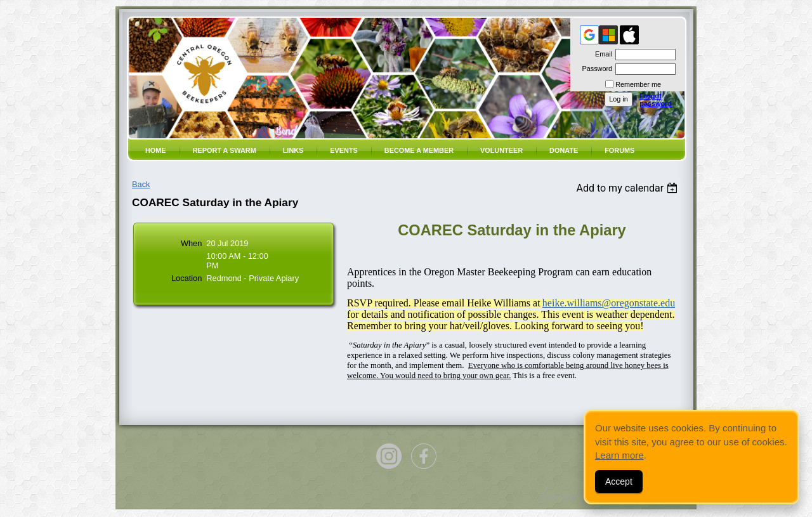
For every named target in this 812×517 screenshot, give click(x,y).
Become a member (419, 150)
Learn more (619, 455)
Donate (564, 150)
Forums (619, 150)
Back (141, 184)
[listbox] (628, 188)
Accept (619, 481)
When (191, 243)
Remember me (638, 84)
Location (187, 278)
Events (344, 150)
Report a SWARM (225, 150)
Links (293, 150)
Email (601, 54)
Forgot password (656, 100)
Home (156, 150)
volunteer (501, 150)
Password (595, 69)
